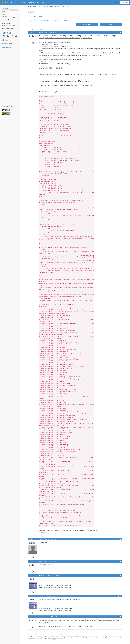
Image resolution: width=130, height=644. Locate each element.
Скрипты (30, 2)
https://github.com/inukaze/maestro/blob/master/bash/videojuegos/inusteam (65, 38)
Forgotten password (8, 25)
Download (124, 2)
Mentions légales (7, 44)
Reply (111, 24)
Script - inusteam (64, 634)
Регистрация (6, 23)
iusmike (31, 539)
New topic (87, 24)
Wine (38, 2)
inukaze (31, 32)
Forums (45, 6)
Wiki (43, 2)
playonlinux (8, 2)
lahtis (30, 575)
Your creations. (55, 6)
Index (46, 634)
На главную (21, 2)
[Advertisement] (10, 77)
